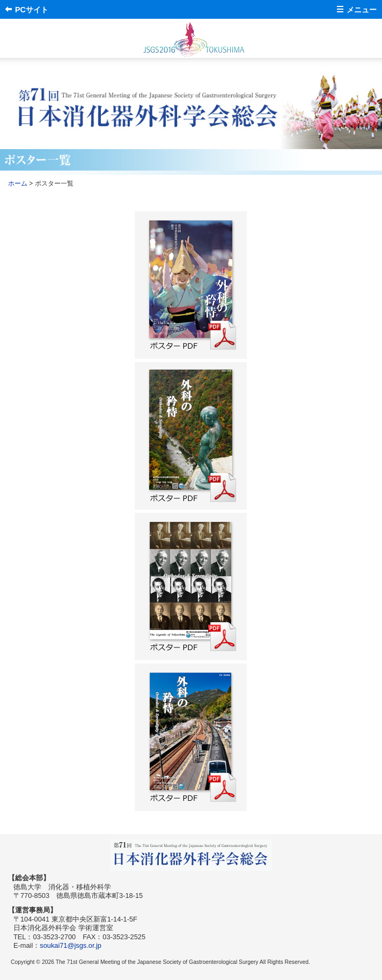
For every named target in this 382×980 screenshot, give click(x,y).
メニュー (362, 10)
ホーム (18, 183)
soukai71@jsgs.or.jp (71, 945)
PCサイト (32, 10)
